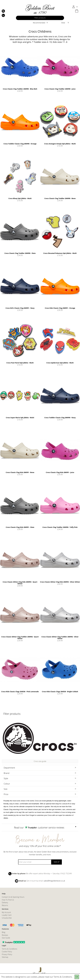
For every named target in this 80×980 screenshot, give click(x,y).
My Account (6, 912)
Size (6, 789)
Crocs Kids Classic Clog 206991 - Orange (60, 308)
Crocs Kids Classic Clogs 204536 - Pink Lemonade (20, 692)
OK (77, 977)
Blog (4, 932)
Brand (7, 773)
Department (9, 768)
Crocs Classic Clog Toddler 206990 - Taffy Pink (60, 527)
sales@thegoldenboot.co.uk (54, 881)
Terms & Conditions (63, 977)
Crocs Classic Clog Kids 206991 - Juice (60, 472)
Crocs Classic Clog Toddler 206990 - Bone (60, 198)
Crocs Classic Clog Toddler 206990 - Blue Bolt (20, 89)
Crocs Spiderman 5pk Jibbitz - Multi (60, 363)
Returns (5, 905)
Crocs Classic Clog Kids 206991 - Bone (20, 472)
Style (6, 778)
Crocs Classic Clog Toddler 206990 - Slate (20, 253)
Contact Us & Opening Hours (13, 897)
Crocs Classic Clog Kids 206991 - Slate (20, 527)
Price (6, 794)
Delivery (5, 903)
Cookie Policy (7, 952)
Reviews (5, 935)
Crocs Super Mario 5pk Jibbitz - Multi (20, 418)
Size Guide (6, 938)
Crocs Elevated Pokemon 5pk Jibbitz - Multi (60, 253)
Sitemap (5, 957)
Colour (7, 784)
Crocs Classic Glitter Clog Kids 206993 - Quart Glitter (20, 583)
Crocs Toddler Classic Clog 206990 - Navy (60, 418)
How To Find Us (8, 900)
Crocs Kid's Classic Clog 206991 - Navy (20, 308)
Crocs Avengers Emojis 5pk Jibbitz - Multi (60, 144)
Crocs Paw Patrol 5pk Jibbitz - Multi (20, 363)
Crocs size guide (40, 761)
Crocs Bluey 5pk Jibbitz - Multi (20, 198)
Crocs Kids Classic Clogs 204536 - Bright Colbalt (60, 692)
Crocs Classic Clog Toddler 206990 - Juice (60, 89)
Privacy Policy (7, 954)
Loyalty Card (7, 915)
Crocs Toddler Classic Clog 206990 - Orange (20, 144)
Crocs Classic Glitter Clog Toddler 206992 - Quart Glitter (20, 638)
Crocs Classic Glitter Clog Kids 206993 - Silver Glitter (60, 582)
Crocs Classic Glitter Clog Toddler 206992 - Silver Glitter (60, 638)
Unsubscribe (7, 918)
